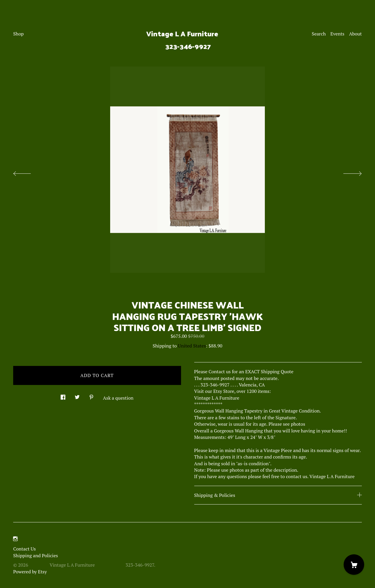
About (355, 34)
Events (337, 34)
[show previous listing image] (28, 172)
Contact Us (24, 549)
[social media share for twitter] (77, 396)
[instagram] (15, 539)
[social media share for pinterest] (91, 396)
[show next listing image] (347, 172)
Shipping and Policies (36, 555)
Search (319, 34)
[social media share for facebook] (63, 396)
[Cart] (354, 565)
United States (192, 346)
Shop (18, 34)
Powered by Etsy (30, 572)
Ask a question (118, 398)
